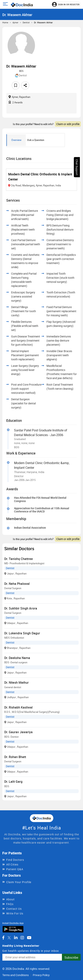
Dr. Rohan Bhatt (15, 757)
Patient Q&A (15, 869)
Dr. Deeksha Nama (17, 658)
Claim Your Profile (19, 882)
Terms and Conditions (16, 975)
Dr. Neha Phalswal (17, 584)
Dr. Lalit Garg (13, 782)
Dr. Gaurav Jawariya (18, 732)
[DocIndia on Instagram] (22, 938)
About (10, 899)
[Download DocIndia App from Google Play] (13, 929)
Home (5, 22)
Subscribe (71, 957)
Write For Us (15, 913)
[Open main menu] (6, 4)
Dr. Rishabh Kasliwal (18, 707)
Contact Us (14, 909)
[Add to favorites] (16, 85)
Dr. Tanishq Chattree (19, 559)
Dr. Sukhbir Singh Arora (21, 608)
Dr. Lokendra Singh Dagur (22, 633)
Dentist (26, 22)
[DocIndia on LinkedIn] (16, 938)
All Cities (12, 864)
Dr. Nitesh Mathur (17, 682)
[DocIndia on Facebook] (3, 938)
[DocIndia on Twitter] (9, 938)
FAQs (10, 904)
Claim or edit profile (68, 124)
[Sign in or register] (66, 4)
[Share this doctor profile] (25, 85)
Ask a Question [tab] (36, 140)
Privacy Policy (41, 975)
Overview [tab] (16, 140)
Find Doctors (15, 860)
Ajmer (15, 22)
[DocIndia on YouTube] (29, 938)
